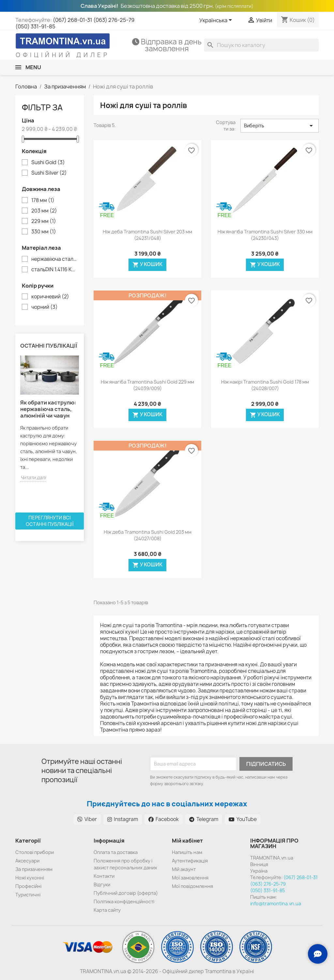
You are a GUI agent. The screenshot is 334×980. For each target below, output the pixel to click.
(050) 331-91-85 (35, 26)
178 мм (43, 200)
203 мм (44, 211)
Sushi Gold (48, 163)
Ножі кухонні (30, 878)
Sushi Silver (49, 173)
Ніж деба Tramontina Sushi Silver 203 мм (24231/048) (147, 235)
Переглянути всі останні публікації (50, 521)
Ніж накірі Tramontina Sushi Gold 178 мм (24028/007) (265, 385)
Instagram (123, 819)
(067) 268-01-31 (73, 20)
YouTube (243, 819)
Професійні (28, 886)
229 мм (44, 221)
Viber (87, 819)
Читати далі (33, 477)
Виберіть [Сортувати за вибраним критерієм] (280, 126)
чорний (45, 307)
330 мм (44, 232)
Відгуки (102, 885)
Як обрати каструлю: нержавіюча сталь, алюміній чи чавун (48, 409)
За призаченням (34, 869)
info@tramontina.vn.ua (276, 903)
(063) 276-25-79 (114, 20)
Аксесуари (27, 861)
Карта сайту (107, 910)
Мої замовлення (190, 878)
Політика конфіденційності (124, 901)
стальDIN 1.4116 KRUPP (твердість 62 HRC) (54, 270)
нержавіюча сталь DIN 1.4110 (54, 259)
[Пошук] (261, 45)
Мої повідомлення (192, 886)
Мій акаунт (184, 869)
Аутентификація (190, 861)
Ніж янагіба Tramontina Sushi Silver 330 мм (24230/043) (265, 235)
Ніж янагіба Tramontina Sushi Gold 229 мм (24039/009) (147, 385)
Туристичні (28, 895)
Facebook (164, 819)
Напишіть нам (187, 852)
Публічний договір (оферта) (126, 893)
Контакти (104, 876)
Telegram (204, 819)
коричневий (50, 297)
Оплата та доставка (116, 852)
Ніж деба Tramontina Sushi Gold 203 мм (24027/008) (148, 535)
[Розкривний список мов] (217, 21)
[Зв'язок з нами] (318, 954)
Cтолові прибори (35, 852)
